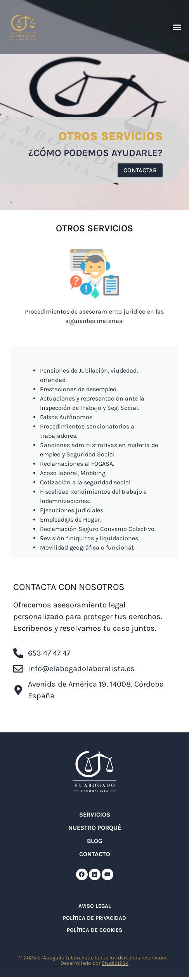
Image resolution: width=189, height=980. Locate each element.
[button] (177, 27)
